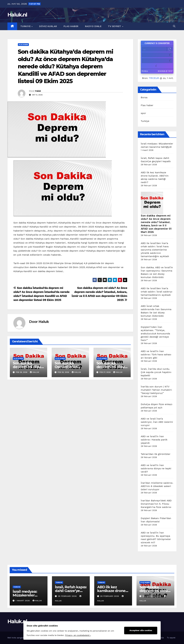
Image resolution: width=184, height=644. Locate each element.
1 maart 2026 (23, 601)
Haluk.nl (17, 15)
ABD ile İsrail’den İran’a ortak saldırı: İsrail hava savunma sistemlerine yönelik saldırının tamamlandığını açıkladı (155, 250)
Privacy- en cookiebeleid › (72, 635)
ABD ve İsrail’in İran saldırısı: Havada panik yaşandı (154, 440)
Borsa (144, 97)
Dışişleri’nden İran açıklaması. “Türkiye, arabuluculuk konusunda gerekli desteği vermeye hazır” (155, 334)
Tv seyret (115, 26)
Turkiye (26, 26)
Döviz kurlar (48, 26)
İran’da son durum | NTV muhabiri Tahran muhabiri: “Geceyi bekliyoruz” (157, 390)
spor (143, 113)
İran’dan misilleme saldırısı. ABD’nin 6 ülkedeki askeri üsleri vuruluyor (157, 486)
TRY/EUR (154, 78)
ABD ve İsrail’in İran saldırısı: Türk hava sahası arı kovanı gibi (156, 354)
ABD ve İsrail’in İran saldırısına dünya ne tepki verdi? (156, 468)
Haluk (38, 91)
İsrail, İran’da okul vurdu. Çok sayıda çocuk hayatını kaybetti (156, 372)
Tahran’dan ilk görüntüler (156, 454)
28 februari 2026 (68, 596)
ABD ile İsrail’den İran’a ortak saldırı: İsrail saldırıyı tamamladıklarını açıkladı (157, 292)
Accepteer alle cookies (146, 630)
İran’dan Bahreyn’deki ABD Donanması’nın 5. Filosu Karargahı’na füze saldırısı (156, 504)
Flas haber (71, 26)
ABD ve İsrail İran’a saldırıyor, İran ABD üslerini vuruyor (157, 422)
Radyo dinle (93, 26)
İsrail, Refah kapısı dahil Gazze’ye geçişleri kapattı (71, 591)
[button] (174, 26)
